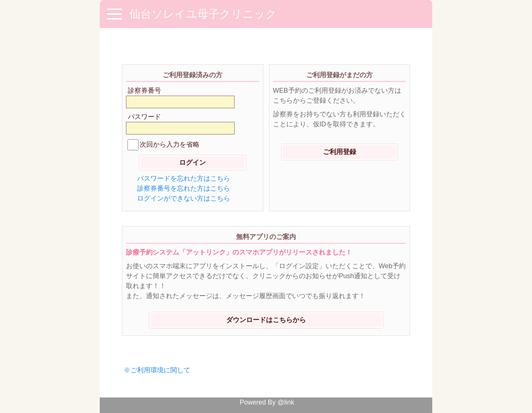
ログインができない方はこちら (184, 198)
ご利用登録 (340, 152)
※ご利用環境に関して (157, 370)
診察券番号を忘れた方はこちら (184, 188)
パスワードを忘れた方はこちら (184, 178)
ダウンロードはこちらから (266, 320)
